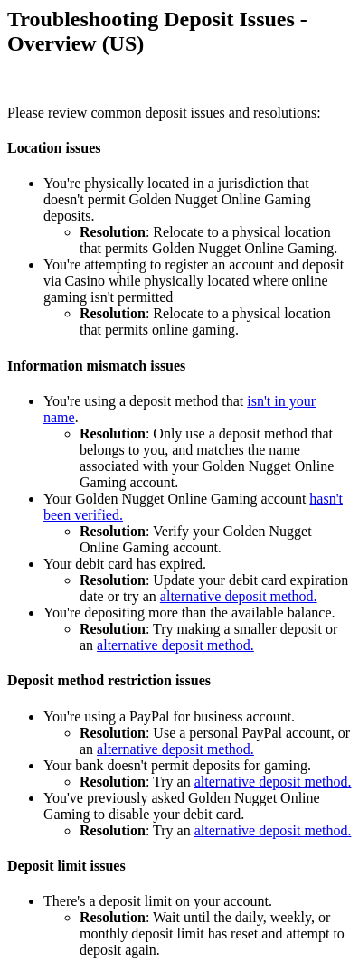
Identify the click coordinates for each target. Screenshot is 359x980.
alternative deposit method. (239, 596)
